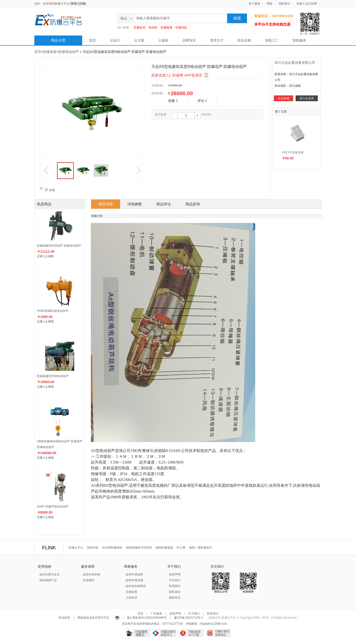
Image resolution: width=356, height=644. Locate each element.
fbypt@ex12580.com (214, 624)
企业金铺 (283, 98)
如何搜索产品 (48, 580)
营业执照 (65, 618)
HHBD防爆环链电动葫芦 (53, 311)
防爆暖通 (167, 28)
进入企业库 (307, 98)
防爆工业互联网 (307, 4)
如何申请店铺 (134, 580)
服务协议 (175, 598)
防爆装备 (50, 52)
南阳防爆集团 (164, 548)
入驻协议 (131, 598)
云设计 (115, 40)
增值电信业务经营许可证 (93, 618)
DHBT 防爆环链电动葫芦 (53, 507)
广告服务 (156, 614)
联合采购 (244, 40)
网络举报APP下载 (191, 633)
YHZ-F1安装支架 (293, 152)
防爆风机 (181, 28)
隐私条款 (175, 592)
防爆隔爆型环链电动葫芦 (53, 376)
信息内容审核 (91, 574)
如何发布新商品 (136, 586)
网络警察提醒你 (138, 633)
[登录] (74, 4)
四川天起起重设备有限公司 (295, 63)
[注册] (82, 4)
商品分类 (58, 40)
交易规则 (88, 580)
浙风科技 (93, 548)
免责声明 (175, 574)
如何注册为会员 (50, 574)
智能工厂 (272, 40)
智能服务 (299, 40)
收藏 (48, 190)
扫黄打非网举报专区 (218, 633)
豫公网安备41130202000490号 (147, 618)
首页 (93, 40)
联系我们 (175, 586)
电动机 (153, 28)
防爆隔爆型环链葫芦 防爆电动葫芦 (59, 246)
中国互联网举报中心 (164, 633)
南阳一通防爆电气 (201, 548)
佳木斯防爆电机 (112, 548)
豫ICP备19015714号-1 (189, 618)
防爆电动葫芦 (69, 52)
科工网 (181, 548)
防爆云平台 (62, 4)
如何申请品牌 (134, 574)
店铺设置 (131, 592)
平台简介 (175, 580)
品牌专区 (189, 40)
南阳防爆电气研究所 (139, 548)
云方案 (139, 40)
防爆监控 (140, 28)
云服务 (163, 40)
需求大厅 (217, 40)
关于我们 (194, 614)
